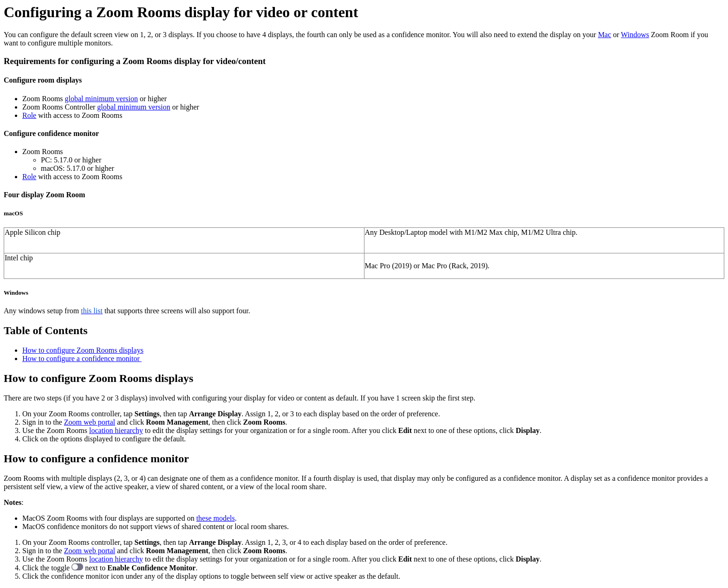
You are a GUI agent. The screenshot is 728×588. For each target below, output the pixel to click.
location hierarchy (116, 430)
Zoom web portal (90, 422)
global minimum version (101, 99)
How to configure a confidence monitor (82, 359)
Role (29, 115)
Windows (635, 35)
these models (216, 518)
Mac (604, 35)
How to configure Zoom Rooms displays (83, 350)
